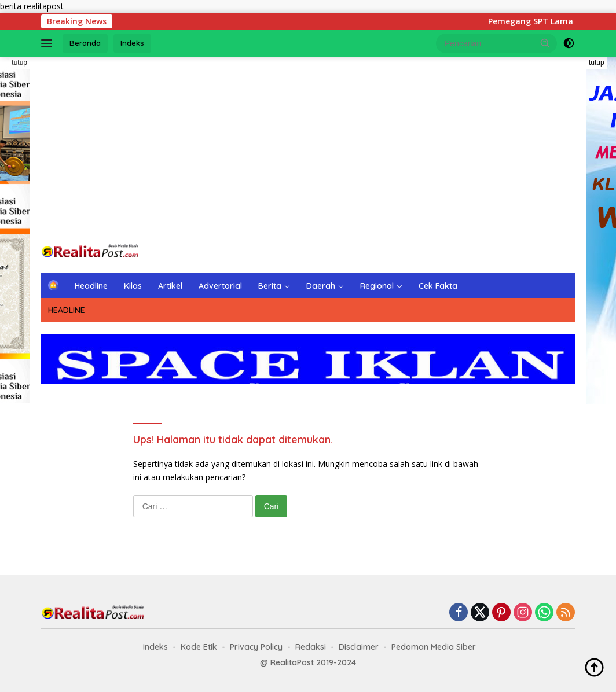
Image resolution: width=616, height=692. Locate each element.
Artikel (170, 286)
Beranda (85, 43)
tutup (19, 62)
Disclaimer (359, 647)
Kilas (133, 286)
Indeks (132, 43)
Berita (270, 286)
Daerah (321, 286)
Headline (91, 286)
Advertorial (220, 286)
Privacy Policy (256, 647)
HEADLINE (67, 310)
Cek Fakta (438, 286)
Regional (377, 286)
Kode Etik (199, 647)
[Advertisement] (308, 149)
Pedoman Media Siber (434, 647)
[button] (545, 43)
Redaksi (311, 647)
